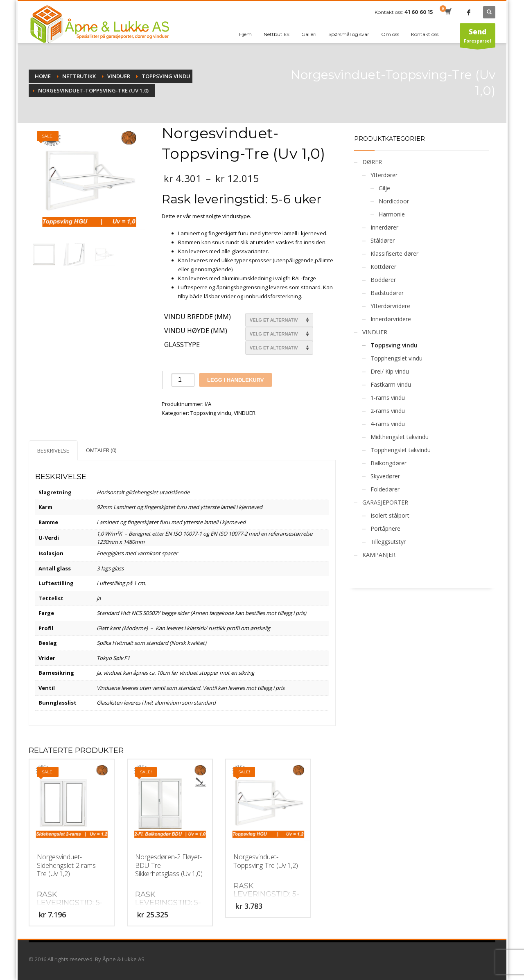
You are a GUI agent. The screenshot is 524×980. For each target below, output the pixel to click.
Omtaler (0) (101, 450)
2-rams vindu (388, 411)
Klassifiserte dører (394, 253)
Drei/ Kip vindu (390, 371)
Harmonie (392, 214)
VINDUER (245, 413)
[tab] (53, 450)
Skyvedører (385, 476)
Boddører (383, 280)
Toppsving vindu (211, 413)
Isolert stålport (390, 515)
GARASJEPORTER (385, 502)
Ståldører (383, 240)
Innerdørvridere (391, 319)
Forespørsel (478, 37)
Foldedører (385, 489)
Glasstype (182, 345)
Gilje (384, 188)
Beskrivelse (53, 451)
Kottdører (383, 267)
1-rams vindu (388, 398)
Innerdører (384, 227)
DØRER (372, 162)
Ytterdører (384, 175)
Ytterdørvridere (390, 306)
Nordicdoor (394, 201)
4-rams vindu (388, 424)
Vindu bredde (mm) (198, 317)
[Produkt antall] (183, 380)
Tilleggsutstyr (388, 542)
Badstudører (387, 293)
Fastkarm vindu (391, 384)
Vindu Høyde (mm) (196, 331)
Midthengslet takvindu (400, 437)
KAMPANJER (379, 555)
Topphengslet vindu (396, 358)
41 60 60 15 (419, 12)
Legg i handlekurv (235, 380)
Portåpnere (385, 528)
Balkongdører (388, 463)
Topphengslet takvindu (401, 450)
